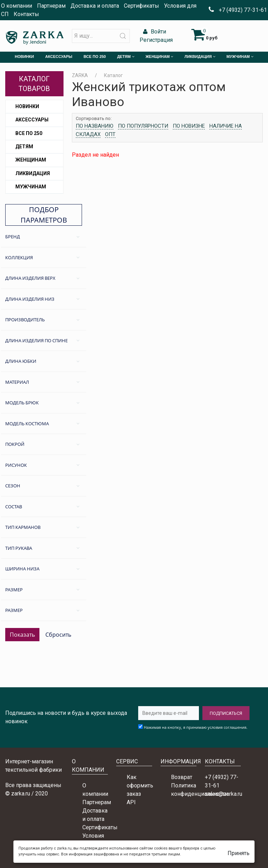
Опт (110, 134)
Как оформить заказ (140, 785)
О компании (17, 6)
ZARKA (80, 75)
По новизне (189, 126)
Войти (154, 32)
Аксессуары (32, 120)
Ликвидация (33, 173)
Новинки (27, 106)
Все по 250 (29, 133)
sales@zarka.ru (224, 794)
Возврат (182, 777)
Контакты (26, 14)
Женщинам (31, 160)
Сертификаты (142, 6)
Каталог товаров (34, 84)
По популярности (143, 126)
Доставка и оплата (95, 6)
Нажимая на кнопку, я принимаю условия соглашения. (196, 727)
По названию (95, 126)
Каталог (113, 75)
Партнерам (51, 6)
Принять (239, 853)
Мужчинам (31, 187)
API (131, 802)
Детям (24, 147)
